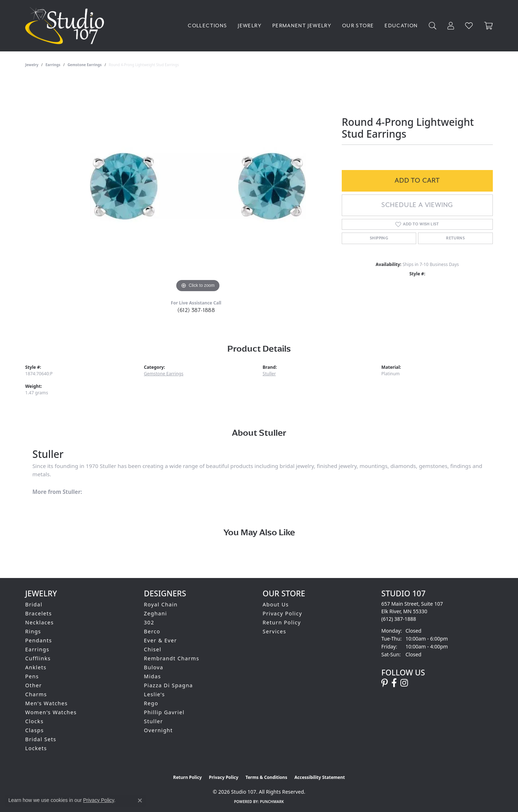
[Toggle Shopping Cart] (489, 26)
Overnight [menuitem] (158, 730)
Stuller (269, 374)
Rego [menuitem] (151, 703)
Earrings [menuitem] (37, 649)
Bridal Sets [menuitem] (41, 739)
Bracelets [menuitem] (38, 613)
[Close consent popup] (140, 800)
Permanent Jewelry (302, 26)
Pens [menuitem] (32, 676)
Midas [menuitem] (152, 676)
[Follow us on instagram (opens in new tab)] (404, 683)
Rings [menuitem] (33, 631)
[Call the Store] (399, 619)
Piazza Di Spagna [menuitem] (168, 685)
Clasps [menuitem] (35, 730)
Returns (455, 238)
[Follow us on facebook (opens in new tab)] (394, 683)
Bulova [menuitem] (154, 667)
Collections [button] (207, 26)
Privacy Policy (282, 613)
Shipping (379, 238)
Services (274, 631)
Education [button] (401, 26)
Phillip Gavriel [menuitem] (164, 712)
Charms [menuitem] (36, 694)
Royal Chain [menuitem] (161, 604)
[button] (433, 26)
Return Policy (282, 622)
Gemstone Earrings (85, 65)
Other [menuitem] (33, 685)
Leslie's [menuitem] (155, 694)
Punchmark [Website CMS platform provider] (272, 802)
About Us (276, 604)
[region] (198, 186)
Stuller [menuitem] (153, 721)
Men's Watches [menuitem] (46, 703)
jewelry (32, 65)
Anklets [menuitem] (36, 667)
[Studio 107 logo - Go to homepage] (66, 26)
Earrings (53, 65)
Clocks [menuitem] (34, 721)
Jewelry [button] (250, 26)
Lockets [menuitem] (36, 748)
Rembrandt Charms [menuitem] (172, 658)
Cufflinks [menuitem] (38, 658)
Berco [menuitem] (152, 631)
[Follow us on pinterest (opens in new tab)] (385, 683)
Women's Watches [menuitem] (51, 712)
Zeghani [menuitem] (155, 613)
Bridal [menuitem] (34, 604)
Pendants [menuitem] (39, 640)
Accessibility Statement (319, 777)
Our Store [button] (358, 26)
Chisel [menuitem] (153, 649)
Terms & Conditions (267, 777)
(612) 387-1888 (196, 310)
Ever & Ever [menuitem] (160, 640)
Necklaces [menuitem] (40, 622)
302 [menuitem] (149, 622)
